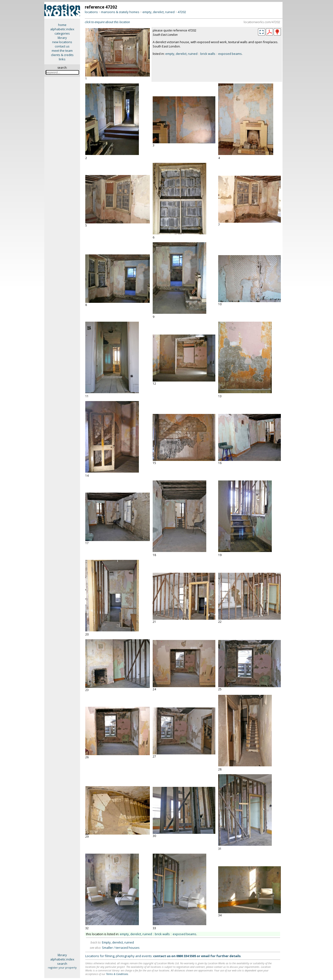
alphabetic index (62, 29)
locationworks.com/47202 (262, 22)
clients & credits (62, 55)
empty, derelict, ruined (159, 12)
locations (91, 12)
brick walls (208, 54)
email (205, 956)
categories (62, 33)
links (62, 59)
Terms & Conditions (117, 974)
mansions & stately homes (120, 12)
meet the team (62, 51)
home (62, 25)
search (62, 964)
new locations (62, 42)
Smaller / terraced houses (121, 948)
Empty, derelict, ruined (118, 942)
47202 (182, 12)
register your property (62, 967)
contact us (62, 46)
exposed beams (230, 54)
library (62, 38)
